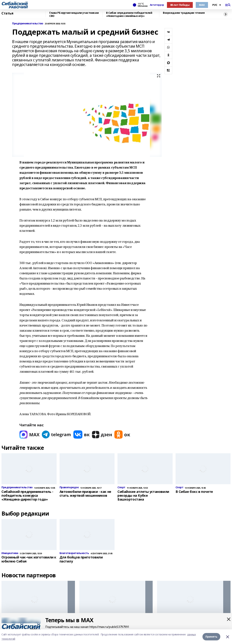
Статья (7, 13)
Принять (211, 637)
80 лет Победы (180, 5)
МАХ (202, 5)
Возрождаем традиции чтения (184, 13)
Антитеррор (157, 5)
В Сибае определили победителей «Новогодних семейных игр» (129, 14)
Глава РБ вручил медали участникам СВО (74, 14)
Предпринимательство (28, 24)
